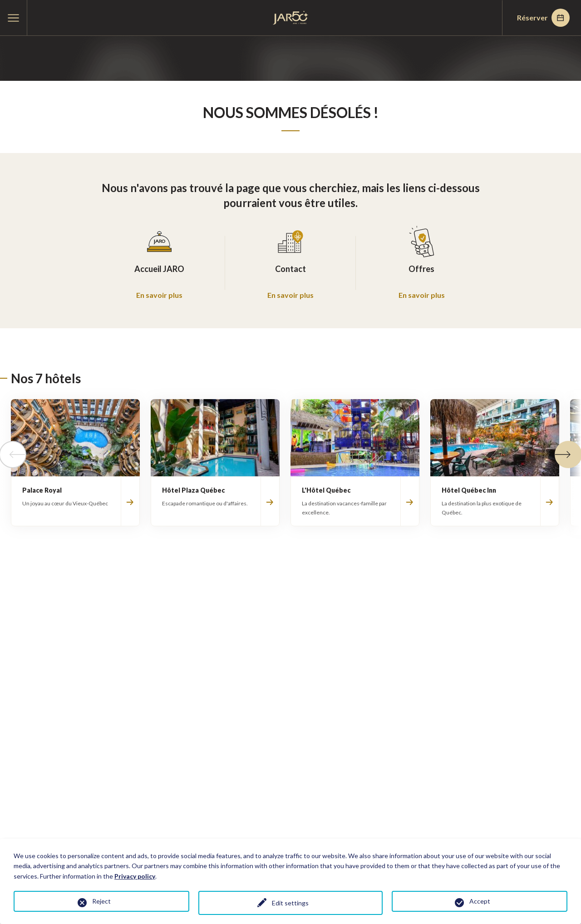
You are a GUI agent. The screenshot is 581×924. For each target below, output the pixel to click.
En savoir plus (159, 295)
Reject (101, 901)
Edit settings (290, 903)
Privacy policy (135, 876)
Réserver (543, 18)
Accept (480, 901)
